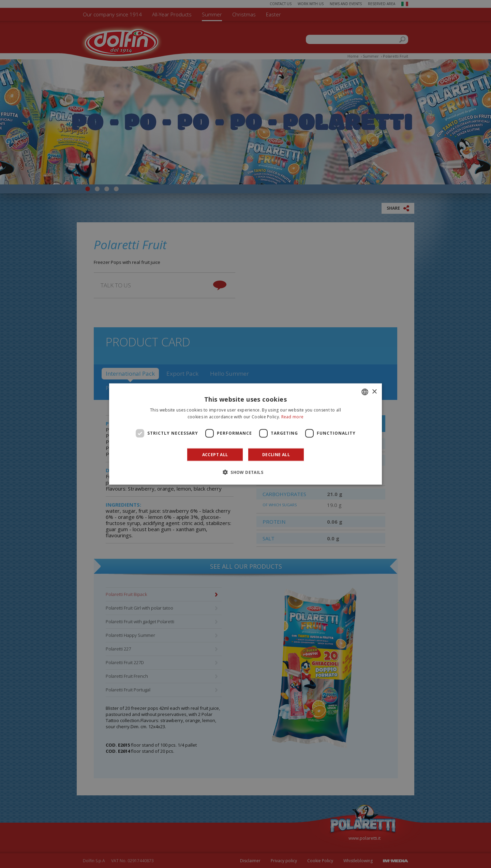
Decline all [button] (276, 454)
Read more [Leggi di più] (293, 417)
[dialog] (245, 434)
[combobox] (365, 392)
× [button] (374, 392)
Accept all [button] (215, 454)
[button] (245, 472)
